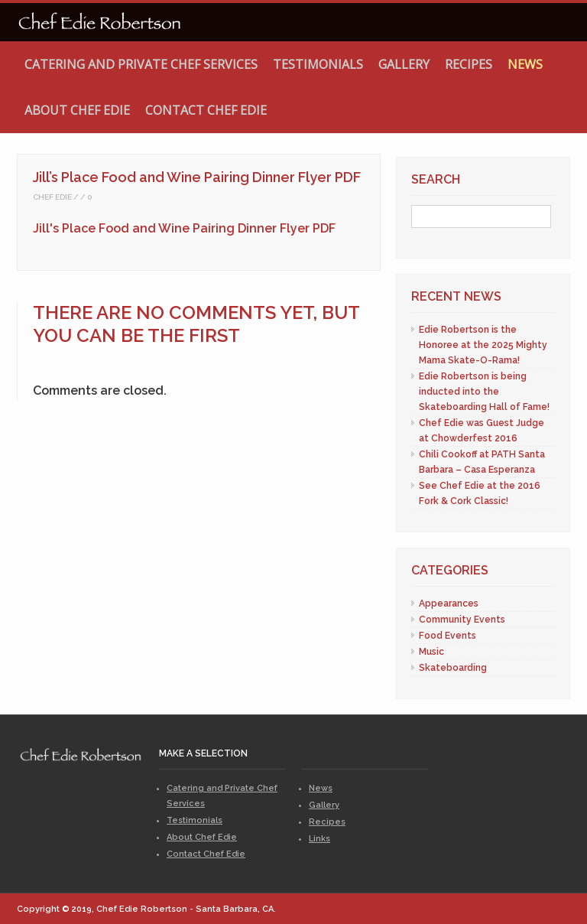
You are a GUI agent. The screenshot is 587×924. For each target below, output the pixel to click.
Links (319, 839)
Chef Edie (52, 197)
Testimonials (318, 64)
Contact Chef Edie (206, 110)
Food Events (448, 636)
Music (431, 652)
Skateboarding (453, 668)
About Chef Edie (77, 110)
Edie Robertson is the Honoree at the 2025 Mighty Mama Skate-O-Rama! (483, 345)
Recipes (469, 64)
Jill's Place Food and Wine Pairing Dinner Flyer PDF (184, 228)
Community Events (462, 620)
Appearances (449, 604)
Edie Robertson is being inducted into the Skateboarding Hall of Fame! (484, 392)
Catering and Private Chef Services (141, 64)
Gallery (404, 64)
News (525, 64)
